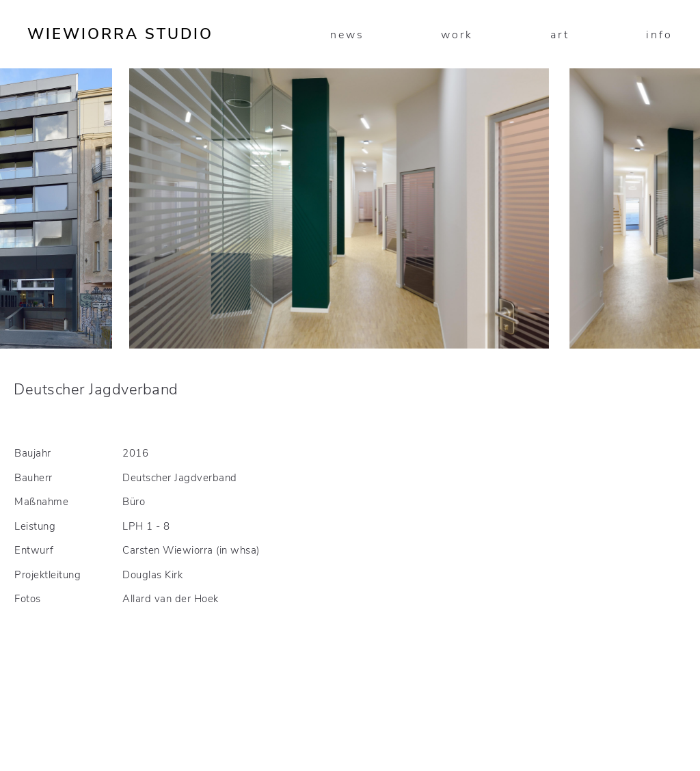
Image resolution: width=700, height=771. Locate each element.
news (347, 35)
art (560, 35)
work (457, 35)
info (659, 35)
